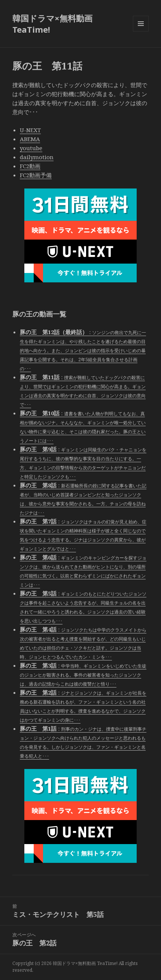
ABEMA (30, 139)
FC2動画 (30, 166)
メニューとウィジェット (141, 31)
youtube (31, 148)
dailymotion (37, 157)
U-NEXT (30, 130)
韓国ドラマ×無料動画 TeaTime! (52, 24)
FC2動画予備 (36, 175)
